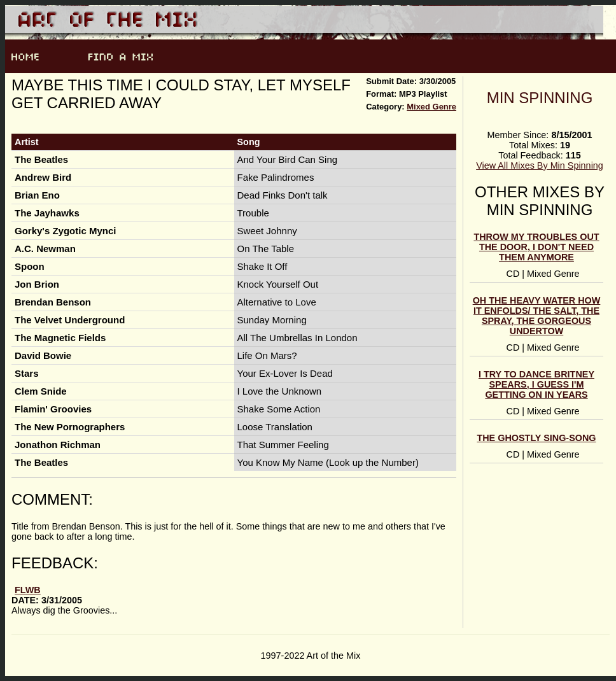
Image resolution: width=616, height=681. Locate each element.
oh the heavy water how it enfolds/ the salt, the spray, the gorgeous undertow (537, 316)
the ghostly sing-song (536, 438)
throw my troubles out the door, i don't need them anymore (536, 247)
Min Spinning (540, 98)
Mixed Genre (431, 107)
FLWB (28, 590)
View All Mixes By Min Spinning (540, 165)
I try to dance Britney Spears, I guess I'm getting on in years (536, 384)
